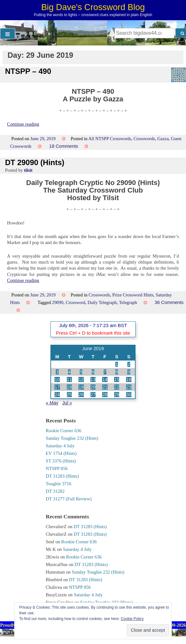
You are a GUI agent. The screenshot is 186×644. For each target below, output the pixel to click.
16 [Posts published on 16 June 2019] (129, 379)
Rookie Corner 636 (64, 431)
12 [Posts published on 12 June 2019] (81, 379)
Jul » (67, 403)
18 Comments (64, 146)
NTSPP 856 (57, 468)
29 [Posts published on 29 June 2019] (117, 395)
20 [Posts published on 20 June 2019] (93, 387)
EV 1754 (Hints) (61, 453)
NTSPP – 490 (28, 71)
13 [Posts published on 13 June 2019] (93, 379)
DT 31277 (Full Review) (69, 499)
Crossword (75, 302)
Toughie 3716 (58, 484)
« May (52, 403)
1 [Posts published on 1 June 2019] (117, 364)
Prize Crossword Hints (133, 295)
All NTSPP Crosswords (110, 139)
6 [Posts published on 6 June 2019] (93, 372)
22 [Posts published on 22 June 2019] (117, 387)
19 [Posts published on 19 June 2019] (81, 387)
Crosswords (144, 139)
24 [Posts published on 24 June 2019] (57, 395)
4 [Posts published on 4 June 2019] (69, 372)
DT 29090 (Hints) (35, 162)
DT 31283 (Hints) (62, 476)
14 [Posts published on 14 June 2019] (105, 379)
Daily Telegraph (102, 302)
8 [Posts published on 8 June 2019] (117, 372)
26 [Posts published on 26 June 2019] (81, 395)
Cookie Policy (132, 619)
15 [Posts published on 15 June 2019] (117, 379)
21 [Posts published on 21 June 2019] (105, 387)
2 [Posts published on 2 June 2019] (129, 364)
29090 (58, 302)
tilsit (28, 170)
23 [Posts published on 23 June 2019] (129, 387)
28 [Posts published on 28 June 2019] (105, 395)
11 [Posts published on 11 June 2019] (69, 379)
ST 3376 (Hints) (61, 461)
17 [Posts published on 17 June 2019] (57, 387)
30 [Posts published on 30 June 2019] (129, 395)
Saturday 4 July (60, 446)
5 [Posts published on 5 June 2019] (81, 372)
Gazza (163, 139)
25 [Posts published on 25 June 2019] (69, 395)
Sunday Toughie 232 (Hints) (72, 438)
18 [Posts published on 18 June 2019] (69, 387)
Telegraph (128, 302)
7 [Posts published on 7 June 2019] (105, 372)
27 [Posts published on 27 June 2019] (93, 395)
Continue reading (23, 124)
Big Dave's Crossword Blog (93, 7)
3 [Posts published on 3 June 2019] (57, 372)
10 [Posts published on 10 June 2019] (57, 379)
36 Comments (169, 302)
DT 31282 (55, 491)
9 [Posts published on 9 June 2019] (129, 372)
